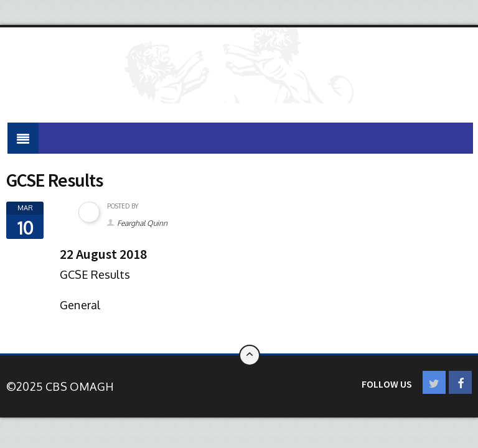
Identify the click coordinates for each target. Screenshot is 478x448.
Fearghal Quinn (142, 223)
